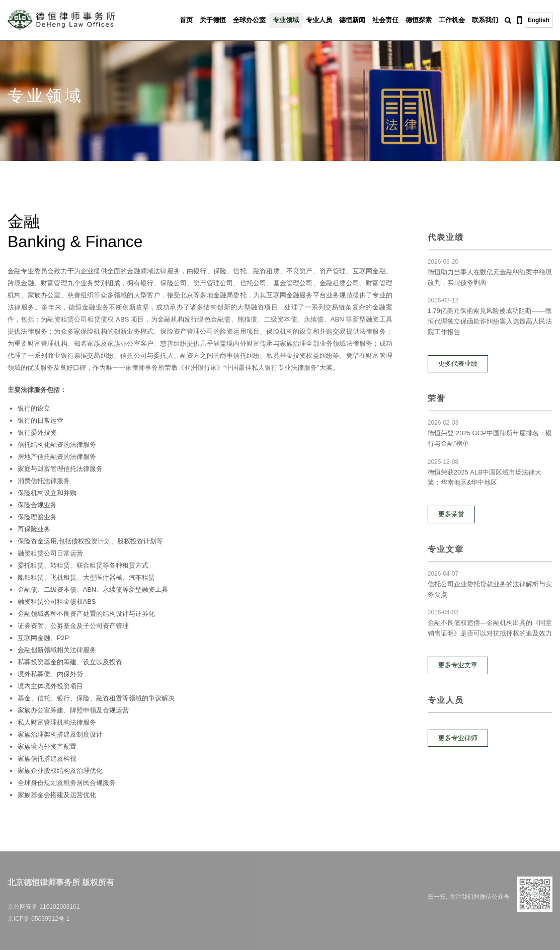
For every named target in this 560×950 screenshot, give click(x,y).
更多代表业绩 (458, 364)
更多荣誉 (451, 514)
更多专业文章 (458, 665)
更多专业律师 (458, 738)
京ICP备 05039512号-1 (38, 919)
